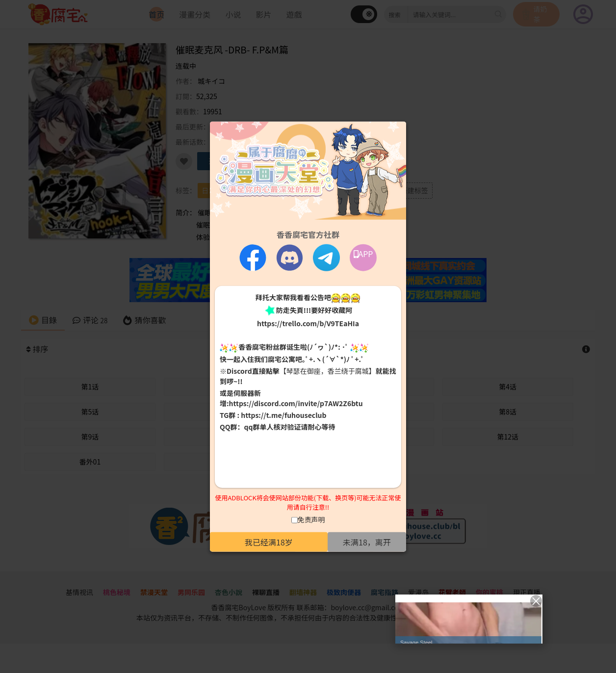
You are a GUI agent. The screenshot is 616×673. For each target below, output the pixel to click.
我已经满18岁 (269, 542)
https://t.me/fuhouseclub (283, 415)
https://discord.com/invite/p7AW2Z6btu (296, 403)
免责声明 (311, 519)
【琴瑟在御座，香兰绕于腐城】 (328, 371)
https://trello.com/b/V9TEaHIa (308, 323)
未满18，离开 (367, 542)
